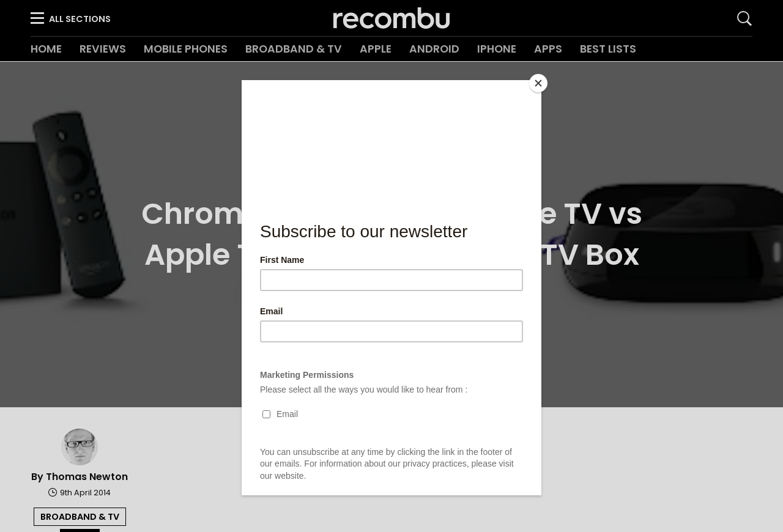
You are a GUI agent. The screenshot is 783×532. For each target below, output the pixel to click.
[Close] (538, 83)
